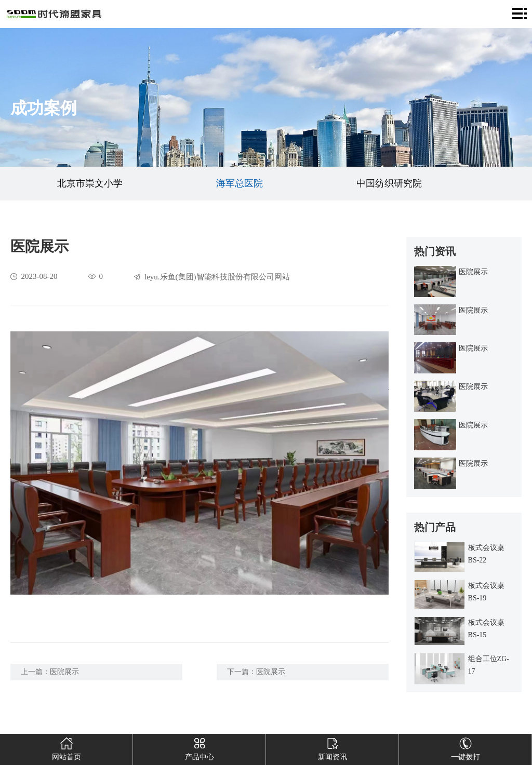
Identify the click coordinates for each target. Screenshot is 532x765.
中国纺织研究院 (389, 183)
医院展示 (64, 672)
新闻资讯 (332, 747)
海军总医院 (240, 183)
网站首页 (66, 747)
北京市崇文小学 (90, 183)
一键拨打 (465, 747)
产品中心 (199, 747)
